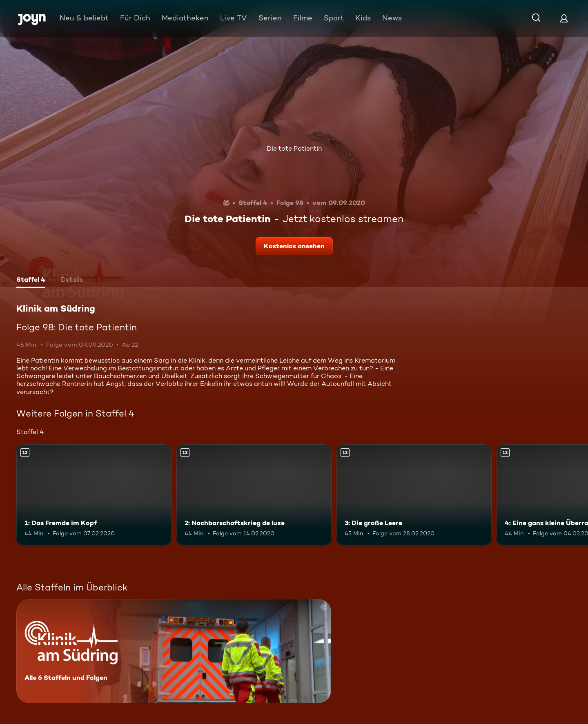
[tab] (31, 281)
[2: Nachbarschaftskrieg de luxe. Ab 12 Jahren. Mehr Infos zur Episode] (254, 495)
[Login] (564, 18)
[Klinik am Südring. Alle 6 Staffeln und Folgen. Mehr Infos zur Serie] (174, 651)
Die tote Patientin (294, 148)
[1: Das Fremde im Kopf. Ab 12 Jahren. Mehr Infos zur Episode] (94, 495)
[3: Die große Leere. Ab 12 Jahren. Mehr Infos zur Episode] (414, 495)
